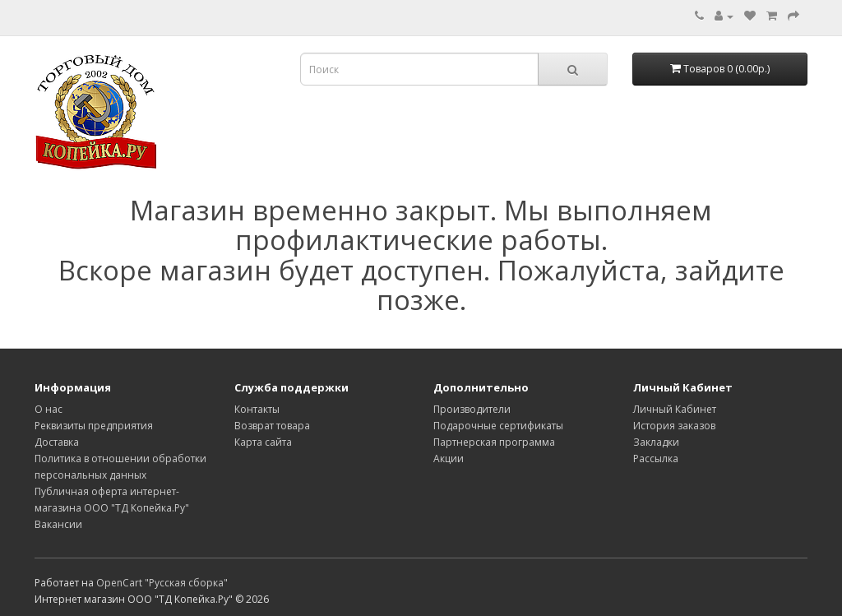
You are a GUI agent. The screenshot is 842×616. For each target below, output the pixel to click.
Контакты (257, 409)
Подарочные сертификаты (498, 426)
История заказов (674, 426)
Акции (449, 459)
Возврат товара (272, 426)
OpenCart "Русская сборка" (162, 583)
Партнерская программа (494, 442)
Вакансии (58, 524)
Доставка (57, 442)
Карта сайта (263, 442)
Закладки (656, 442)
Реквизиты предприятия (94, 426)
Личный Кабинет (675, 409)
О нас (49, 409)
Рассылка (656, 459)
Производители (472, 409)
